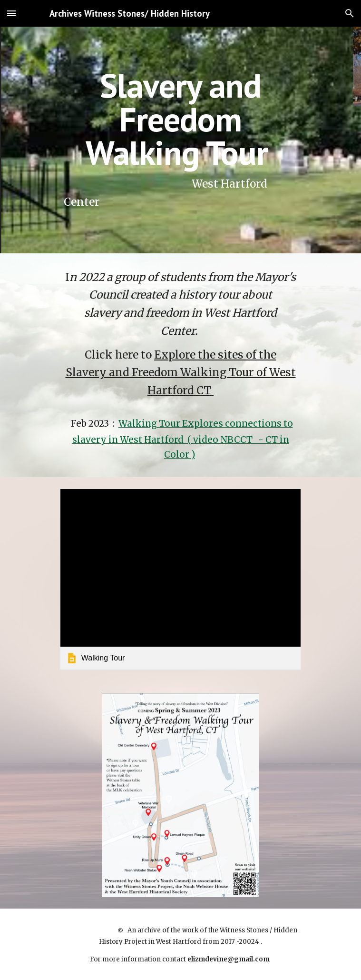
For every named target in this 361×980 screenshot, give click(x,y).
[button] (11, 13)
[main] (180, 140)
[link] (180, 579)
